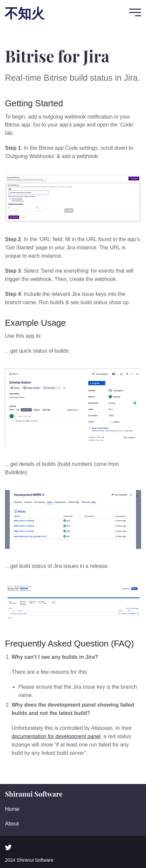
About (12, 824)
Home (12, 809)
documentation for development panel (56, 736)
